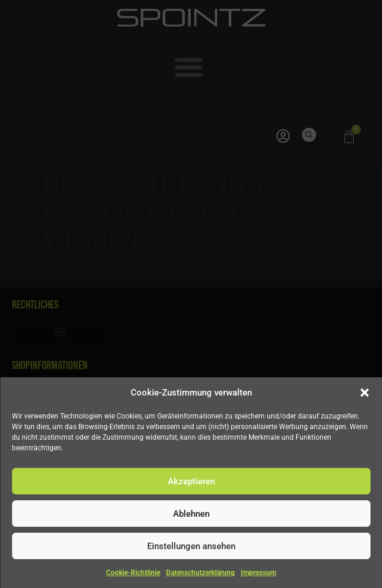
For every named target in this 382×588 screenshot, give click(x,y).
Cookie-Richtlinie (133, 573)
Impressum (258, 573)
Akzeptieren (191, 481)
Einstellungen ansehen (191, 546)
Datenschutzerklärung (200, 573)
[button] (364, 393)
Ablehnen (191, 514)
